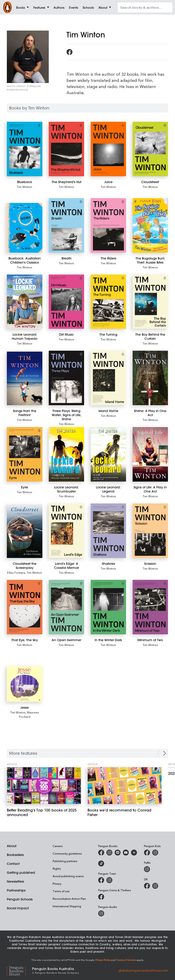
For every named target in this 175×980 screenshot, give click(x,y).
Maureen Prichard (29, 714)
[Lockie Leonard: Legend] (108, 454)
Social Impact (18, 908)
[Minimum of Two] (150, 607)
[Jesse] (25, 684)
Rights (57, 869)
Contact (13, 864)
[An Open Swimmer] (67, 607)
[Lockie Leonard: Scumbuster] (67, 454)
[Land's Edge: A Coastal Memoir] (67, 531)
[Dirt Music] (67, 302)
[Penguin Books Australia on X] (118, 853)
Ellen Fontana (16, 572)
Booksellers (15, 855)
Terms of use (61, 891)
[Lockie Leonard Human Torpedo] (25, 302)
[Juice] (108, 149)
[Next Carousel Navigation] (165, 753)
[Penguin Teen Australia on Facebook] (101, 880)
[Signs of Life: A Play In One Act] (150, 454)
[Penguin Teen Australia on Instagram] (109, 880)
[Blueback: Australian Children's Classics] (25, 228)
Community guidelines (67, 853)
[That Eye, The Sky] (25, 607)
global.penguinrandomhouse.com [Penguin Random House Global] (143, 970)
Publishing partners (65, 861)
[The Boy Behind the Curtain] (150, 302)
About (12, 846)
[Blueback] (25, 149)
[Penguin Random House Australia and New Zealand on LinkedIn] (134, 853)
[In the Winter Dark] (108, 607)
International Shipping (67, 906)
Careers (58, 846)
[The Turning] (108, 302)
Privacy (57, 884)
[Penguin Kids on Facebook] (147, 853)
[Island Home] (108, 378)
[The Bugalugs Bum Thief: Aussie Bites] (150, 225)
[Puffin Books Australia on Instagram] (147, 869)
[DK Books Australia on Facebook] (147, 886)
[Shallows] (108, 531)
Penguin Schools (20, 899)
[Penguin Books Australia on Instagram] (109, 853)
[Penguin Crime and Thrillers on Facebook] (101, 897)
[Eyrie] (25, 454)
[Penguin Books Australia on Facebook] (101, 853)
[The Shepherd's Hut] (67, 149)
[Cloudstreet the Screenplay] (25, 531)
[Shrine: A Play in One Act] (150, 378)
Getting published (21, 873)
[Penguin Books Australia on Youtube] (126, 853)
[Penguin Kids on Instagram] (155, 853)
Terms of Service (126, 960)
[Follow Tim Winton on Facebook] (69, 52)
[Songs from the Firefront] (25, 378)
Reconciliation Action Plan (69, 899)
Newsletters (15, 881)
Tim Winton (24, 187)
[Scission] (150, 531)
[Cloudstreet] (150, 149)
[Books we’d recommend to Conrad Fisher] (125, 786)
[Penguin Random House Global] (19, 970)
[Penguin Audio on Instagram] (101, 913)
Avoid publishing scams (68, 876)
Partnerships (16, 890)
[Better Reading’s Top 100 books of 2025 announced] (44, 786)
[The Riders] (108, 225)
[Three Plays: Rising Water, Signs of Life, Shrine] (67, 378)
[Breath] (67, 225)
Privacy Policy (103, 960)
